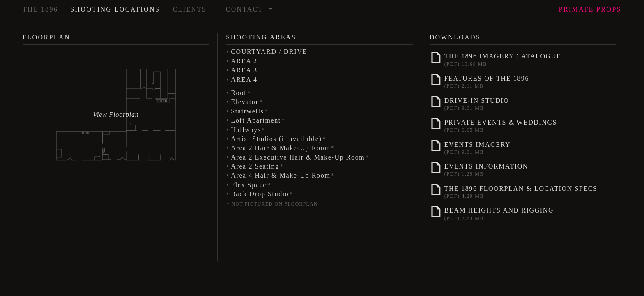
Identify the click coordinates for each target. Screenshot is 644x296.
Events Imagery (522, 147)
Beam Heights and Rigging (522, 213)
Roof (241, 93)
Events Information (522, 169)
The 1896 (40, 9)
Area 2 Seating (257, 166)
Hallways (248, 130)
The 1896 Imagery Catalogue (522, 59)
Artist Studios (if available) (278, 139)
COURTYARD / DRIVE (269, 52)
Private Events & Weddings (522, 125)
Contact (250, 7)
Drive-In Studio (522, 103)
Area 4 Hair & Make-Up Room (283, 175)
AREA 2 (244, 61)
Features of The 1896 (522, 81)
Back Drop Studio (262, 194)
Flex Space (251, 185)
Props (590, 9)
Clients (190, 9)
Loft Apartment (258, 120)
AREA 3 (244, 70)
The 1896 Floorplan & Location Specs (522, 191)
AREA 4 (244, 80)
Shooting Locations (115, 9)
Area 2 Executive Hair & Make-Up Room (300, 157)
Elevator (247, 102)
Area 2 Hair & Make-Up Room (283, 148)
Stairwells (250, 111)
